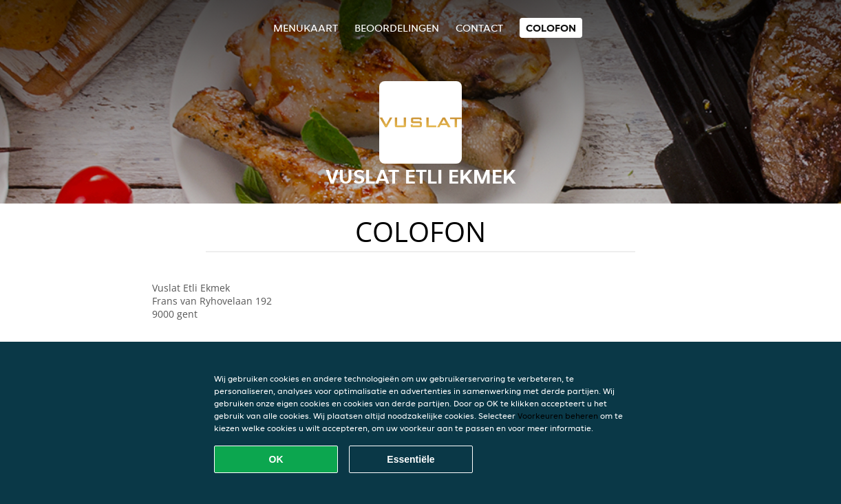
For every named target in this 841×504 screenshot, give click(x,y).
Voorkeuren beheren (558, 416)
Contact (479, 28)
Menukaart (306, 28)
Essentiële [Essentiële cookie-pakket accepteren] (411, 459)
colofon (551, 28)
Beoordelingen (397, 28)
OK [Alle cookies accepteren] (276, 459)
